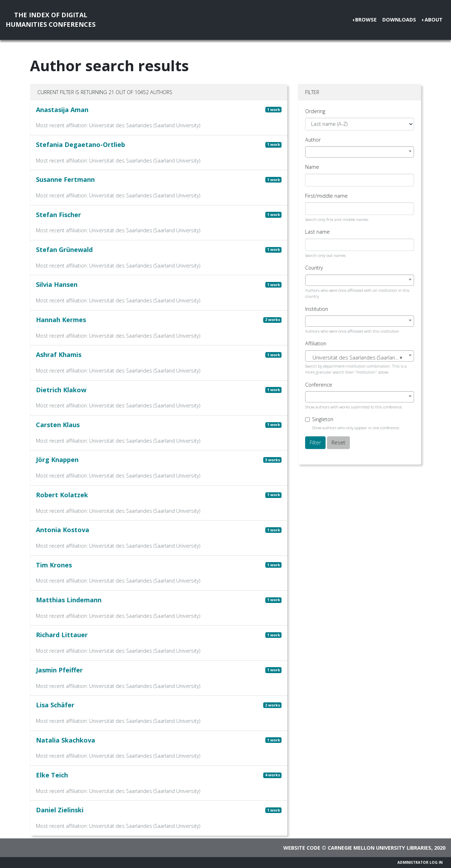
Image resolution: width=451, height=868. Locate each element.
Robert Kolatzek (62, 495)
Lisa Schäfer (55, 705)
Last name (317, 232)
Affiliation (316, 343)
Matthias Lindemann (69, 600)
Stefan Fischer (58, 215)
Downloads (399, 20)
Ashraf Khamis (59, 355)
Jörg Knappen (57, 460)
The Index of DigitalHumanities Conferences (51, 20)
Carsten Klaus (58, 425)
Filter (315, 442)
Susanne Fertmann (65, 179)
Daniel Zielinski (60, 810)
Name (312, 167)
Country (314, 268)
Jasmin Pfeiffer (59, 670)
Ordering (315, 111)
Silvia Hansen (57, 284)
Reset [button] (338, 442)
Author (313, 140)
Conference (319, 385)
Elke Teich (52, 775)
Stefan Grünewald (64, 250)
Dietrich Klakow (61, 390)
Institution (317, 309)
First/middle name (326, 196)
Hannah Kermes (61, 320)
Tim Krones (54, 565)
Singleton (323, 419)
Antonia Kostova (63, 530)
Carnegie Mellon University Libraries (379, 848)
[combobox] (360, 152)
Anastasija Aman (62, 110)
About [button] (434, 20)
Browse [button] (366, 20)
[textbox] (360, 358)
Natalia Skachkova (66, 740)
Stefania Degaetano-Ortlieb (81, 144)
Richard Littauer (62, 635)
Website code (302, 848)
